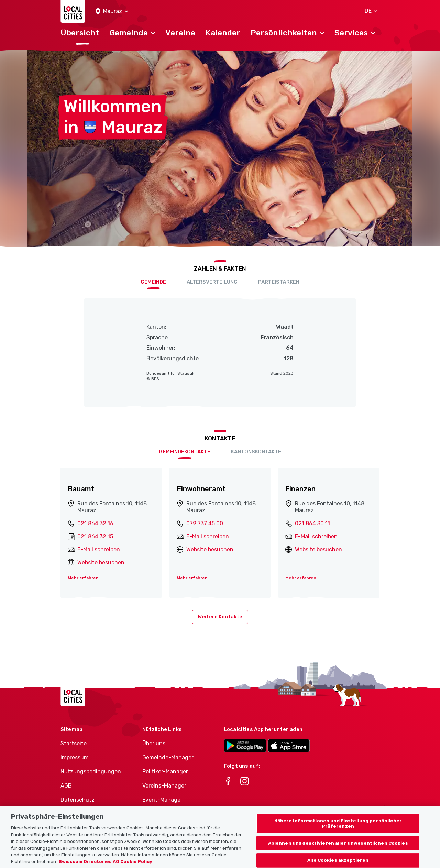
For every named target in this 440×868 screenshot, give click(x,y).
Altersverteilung (212, 282)
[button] (112, 12)
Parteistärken (279, 282)
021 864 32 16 (95, 523)
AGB (66, 786)
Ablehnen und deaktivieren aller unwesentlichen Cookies (338, 849)
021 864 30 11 (312, 523)
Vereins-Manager (164, 786)
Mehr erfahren (83, 578)
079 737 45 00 (205, 523)
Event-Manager (162, 800)
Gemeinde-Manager (168, 757)
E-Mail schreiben (99, 550)
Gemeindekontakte (185, 452)
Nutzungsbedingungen (91, 772)
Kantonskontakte (256, 452)
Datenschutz (78, 800)
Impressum (75, 757)
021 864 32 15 (95, 536)
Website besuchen (101, 563)
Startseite (74, 743)
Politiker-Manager (165, 772)
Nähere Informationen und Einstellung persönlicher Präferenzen (338, 829)
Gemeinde (153, 282)
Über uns (154, 743)
